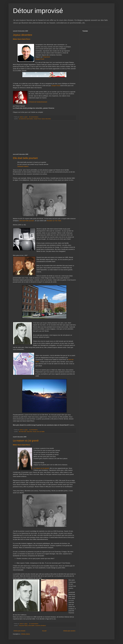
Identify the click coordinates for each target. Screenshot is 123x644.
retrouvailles (31, 626)
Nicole (35, 432)
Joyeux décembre (23, 35)
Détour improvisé (38, 11)
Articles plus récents (19, 631)
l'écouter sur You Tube (54, 221)
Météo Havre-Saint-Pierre (22, 39)
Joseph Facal (40, 59)
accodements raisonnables (26, 119)
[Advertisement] (44, 137)
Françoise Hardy (23, 626)
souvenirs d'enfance (41, 626)
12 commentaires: (34, 624)
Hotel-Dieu (30, 432)
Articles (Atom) (25, 634)
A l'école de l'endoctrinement (38, 102)
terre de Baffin (41, 432)
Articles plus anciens (69, 631)
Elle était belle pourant (27, 221)
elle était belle (23, 432)
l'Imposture (46, 57)
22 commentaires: (34, 117)
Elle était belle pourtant (25, 158)
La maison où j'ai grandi (26, 441)
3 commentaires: (34, 430)
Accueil (44, 631)
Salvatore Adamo (23, 166)
